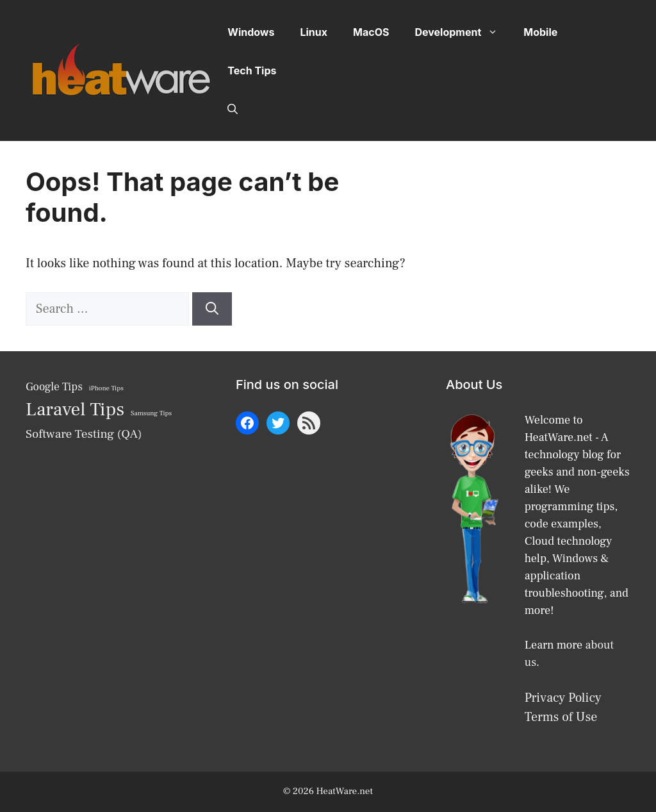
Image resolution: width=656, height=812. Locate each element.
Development (463, 32)
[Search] (212, 309)
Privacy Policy (563, 698)
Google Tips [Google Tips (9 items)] (54, 387)
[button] (233, 109)
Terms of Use (561, 717)
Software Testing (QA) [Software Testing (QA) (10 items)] (84, 434)
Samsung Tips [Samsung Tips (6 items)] (151, 413)
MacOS (371, 32)
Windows (251, 32)
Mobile (540, 32)
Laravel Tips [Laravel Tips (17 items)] (75, 410)
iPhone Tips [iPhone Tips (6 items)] (106, 388)
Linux (314, 32)
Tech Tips (252, 70)
